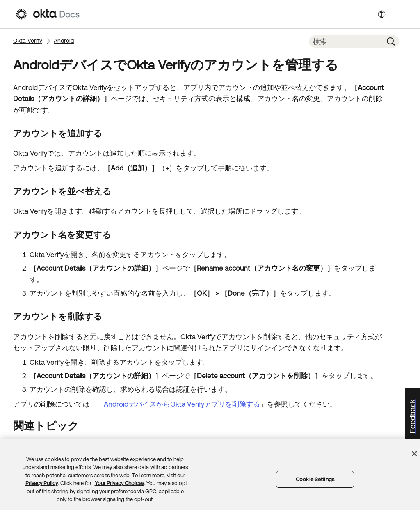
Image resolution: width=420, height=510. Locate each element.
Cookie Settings (315, 479)
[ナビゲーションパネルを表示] (401, 14)
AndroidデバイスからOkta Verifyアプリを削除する (182, 404)
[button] (391, 41)
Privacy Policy (42, 483)
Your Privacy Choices (119, 483)
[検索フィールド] (346, 41)
